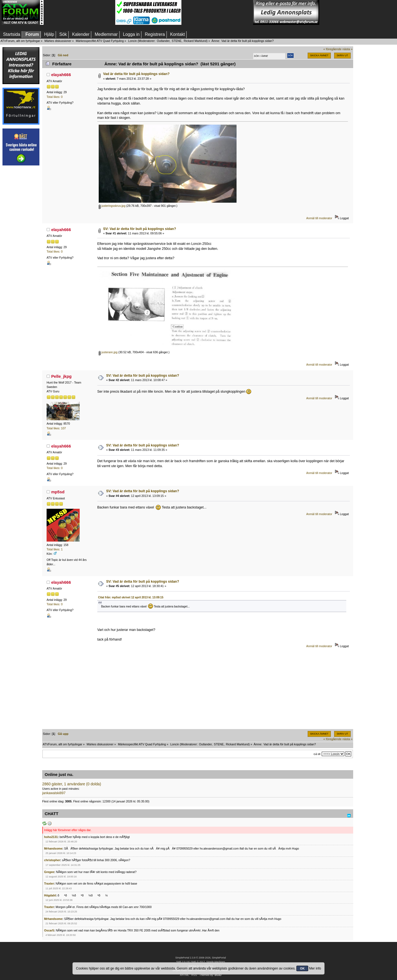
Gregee (49, 872)
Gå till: (317, 754)
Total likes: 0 (55, 97)
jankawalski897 (54, 793)
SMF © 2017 (198, 962)
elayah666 (61, 75)
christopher (52, 860)
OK (302, 968)
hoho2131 (51, 837)
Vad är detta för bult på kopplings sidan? (136, 74)
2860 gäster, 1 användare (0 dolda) (72, 784)
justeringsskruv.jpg (112, 206)
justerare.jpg (108, 352)
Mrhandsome (53, 848)
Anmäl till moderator (319, 218)
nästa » (348, 49)
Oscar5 (49, 930)
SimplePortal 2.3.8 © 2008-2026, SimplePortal (201, 958)
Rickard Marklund (195, 41)
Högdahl (50, 895)
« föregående (332, 49)
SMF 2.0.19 (183, 962)
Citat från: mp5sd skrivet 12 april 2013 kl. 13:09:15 (131, 597)
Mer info (315, 968)
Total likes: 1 (55, 549)
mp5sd (58, 492)
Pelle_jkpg (61, 376)
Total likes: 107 (56, 428)
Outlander (163, 41)
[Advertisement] (79, 12)
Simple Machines (216, 962)
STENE (177, 41)
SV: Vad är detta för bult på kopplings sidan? (140, 229)
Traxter (49, 883)
